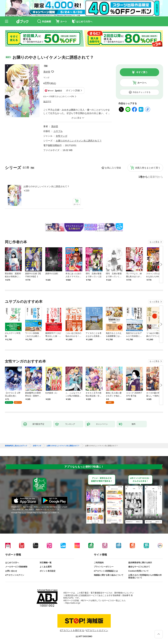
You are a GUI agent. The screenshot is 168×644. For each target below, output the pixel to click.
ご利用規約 (99, 563)
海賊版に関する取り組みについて (109, 575)
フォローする (52, 72)
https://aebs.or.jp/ (73, 603)
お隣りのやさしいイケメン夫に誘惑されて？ (46, 186)
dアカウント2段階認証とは (106, 571)
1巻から (143, 177)
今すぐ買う (142, 72)
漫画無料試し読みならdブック (16, 446)
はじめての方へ (12, 563)
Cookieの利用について (138, 571)
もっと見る (154, 242)
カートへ (142, 83)
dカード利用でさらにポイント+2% (59, 97)
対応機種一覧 (46, 563)
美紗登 (47, 72)
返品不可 (47, 102)
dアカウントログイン (15, 575)
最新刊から (157, 177)
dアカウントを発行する (72, 630)
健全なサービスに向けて (139, 567)
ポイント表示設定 (48, 571)
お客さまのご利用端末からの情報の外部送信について (145, 576)
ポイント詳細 (73, 90)
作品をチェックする (142, 92)
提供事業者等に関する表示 (140, 563)
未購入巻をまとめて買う (148, 168)
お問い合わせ (11, 571)
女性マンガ (62, 136)
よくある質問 (46, 567)
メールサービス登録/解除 (16, 567)
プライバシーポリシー (104, 567)
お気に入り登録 (113, 168)
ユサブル (58, 131)
